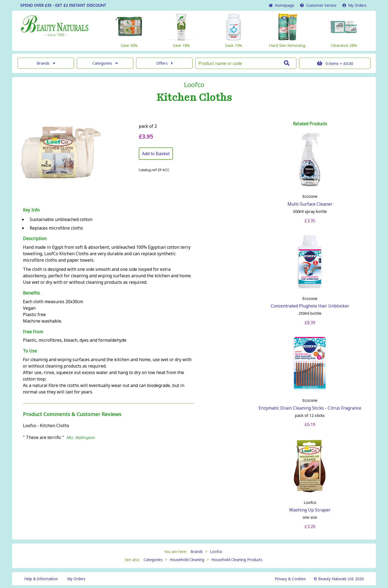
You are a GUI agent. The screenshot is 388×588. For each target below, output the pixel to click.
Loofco (194, 85)
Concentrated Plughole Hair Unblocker (310, 306)
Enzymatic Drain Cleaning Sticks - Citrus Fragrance (310, 408)
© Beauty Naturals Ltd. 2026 (339, 579)
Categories (105, 63)
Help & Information (41, 579)
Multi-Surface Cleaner (310, 204)
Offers (164, 63)
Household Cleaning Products (237, 560)
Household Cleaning (187, 560)
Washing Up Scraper (310, 510)
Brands (46, 63)
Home (281, 5)
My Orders (354, 5)
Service (318, 5)
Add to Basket (156, 154)
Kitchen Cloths (194, 98)
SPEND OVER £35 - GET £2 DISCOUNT (63, 5)
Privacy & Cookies (290, 579)
